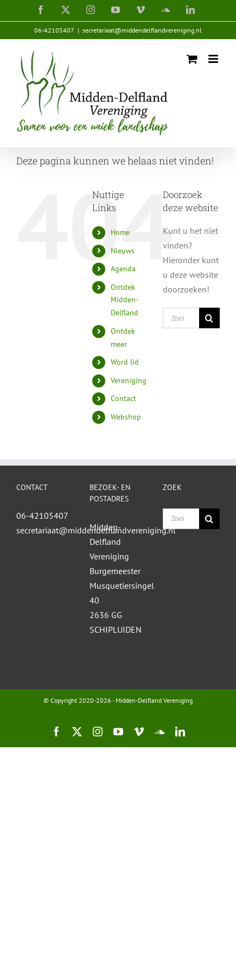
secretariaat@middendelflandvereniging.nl (142, 30)
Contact (123, 398)
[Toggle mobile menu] (214, 59)
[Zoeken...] (181, 318)
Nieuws (123, 251)
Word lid (125, 362)
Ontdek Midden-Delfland (125, 300)
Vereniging (129, 380)
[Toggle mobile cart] (192, 59)
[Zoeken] (209, 318)
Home (120, 232)
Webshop (126, 417)
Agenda (123, 269)
